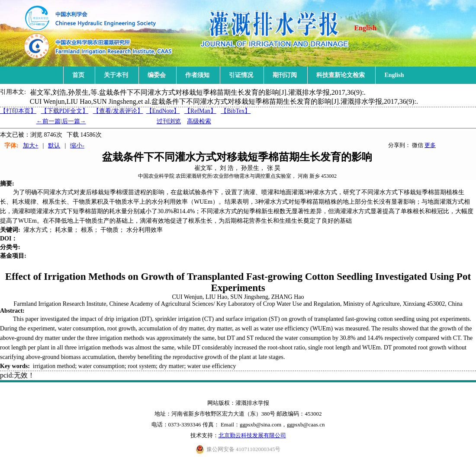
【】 (118, 111)
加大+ (31, 146)
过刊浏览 (169, 121)
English (365, 28)
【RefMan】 (200, 111)
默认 (54, 146)
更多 (430, 145)
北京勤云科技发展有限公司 (252, 435)
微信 (418, 145)
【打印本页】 (18, 111)
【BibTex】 (236, 111)
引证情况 (241, 75)
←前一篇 (48, 121)
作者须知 (197, 75)
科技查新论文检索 (341, 75)
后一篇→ (74, 121)
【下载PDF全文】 (65, 111)
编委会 (157, 75)
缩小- (77, 146)
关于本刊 (116, 75)
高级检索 (199, 121)
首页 (78, 75)
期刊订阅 (285, 75)
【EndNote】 (163, 111)
